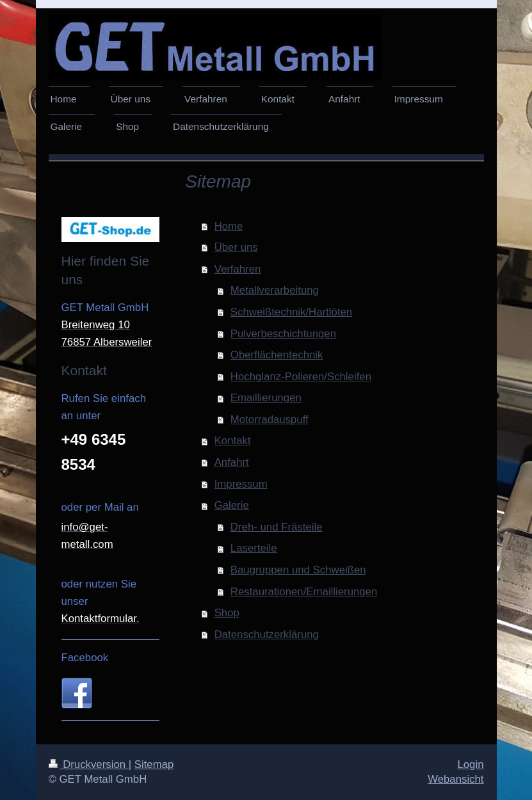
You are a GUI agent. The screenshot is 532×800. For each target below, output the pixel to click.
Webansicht (455, 779)
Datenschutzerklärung (267, 635)
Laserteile (254, 548)
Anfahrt (232, 462)
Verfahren (238, 269)
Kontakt (233, 441)
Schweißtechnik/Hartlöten (291, 312)
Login (470, 764)
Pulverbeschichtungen (283, 334)
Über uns (236, 247)
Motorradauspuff (270, 420)
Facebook (85, 658)
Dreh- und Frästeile (277, 527)
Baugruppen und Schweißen (298, 570)
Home (229, 226)
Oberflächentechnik (277, 355)
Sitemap (154, 764)
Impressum (241, 484)
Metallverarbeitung (275, 290)
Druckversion (89, 764)
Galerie (232, 505)
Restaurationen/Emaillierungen (304, 592)
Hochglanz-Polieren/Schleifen (301, 377)
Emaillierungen (266, 398)
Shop (227, 613)
